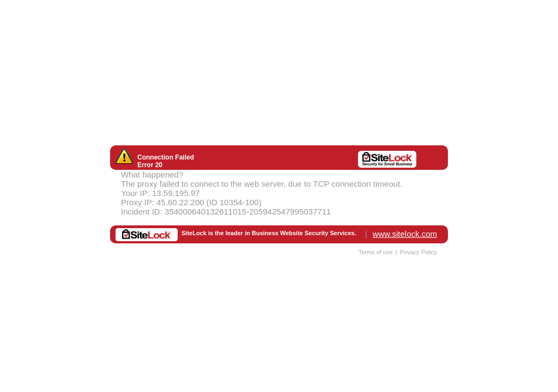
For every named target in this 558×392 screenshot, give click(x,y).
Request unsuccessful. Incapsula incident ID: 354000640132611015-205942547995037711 (279, 196)
